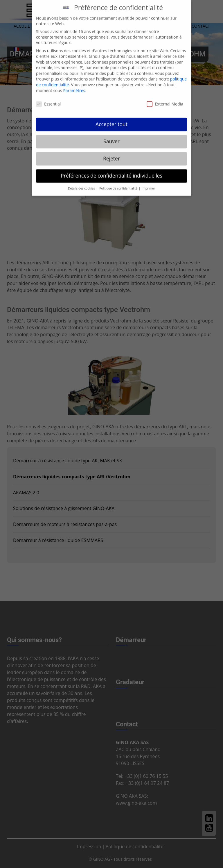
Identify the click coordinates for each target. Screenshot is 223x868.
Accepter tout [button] (111, 118)
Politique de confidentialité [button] (119, 182)
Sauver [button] (111, 135)
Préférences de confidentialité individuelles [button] (111, 169)
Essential (48, 98)
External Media (165, 98)
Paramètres (74, 84)
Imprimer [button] (148, 182)
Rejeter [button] (111, 152)
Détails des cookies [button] (82, 182)
